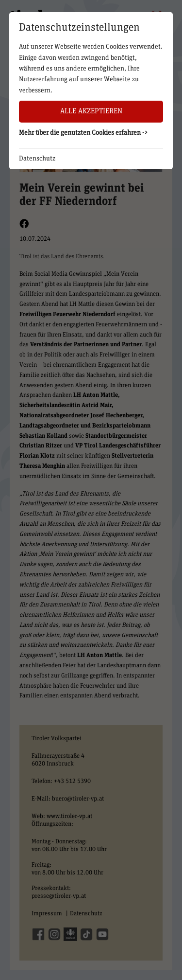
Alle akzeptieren (91, 111)
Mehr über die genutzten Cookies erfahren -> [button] (83, 133)
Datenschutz (37, 159)
